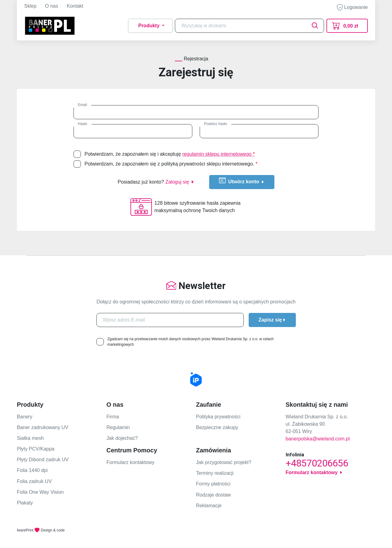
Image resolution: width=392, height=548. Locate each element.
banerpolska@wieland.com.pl (318, 439)
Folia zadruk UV (34, 481)
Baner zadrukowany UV (43, 427)
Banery (25, 417)
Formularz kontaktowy (131, 462)
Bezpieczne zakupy (217, 427)
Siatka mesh (30, 438)
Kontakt (75, 6)
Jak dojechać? (122, 438)
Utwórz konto (242, 181)
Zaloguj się (180, 182)
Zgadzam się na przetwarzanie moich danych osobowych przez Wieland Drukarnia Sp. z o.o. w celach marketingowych (191, 342)
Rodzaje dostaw (213, 495)
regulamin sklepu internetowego (219, 154)
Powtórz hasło (215, 124)
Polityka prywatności (218, 417)
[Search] (249, 26)
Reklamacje (209, 506)
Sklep (30, 6)
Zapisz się (272, 320)
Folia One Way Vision (40, 492)
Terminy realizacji (215, 473)
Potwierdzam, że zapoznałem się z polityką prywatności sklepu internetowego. (171, 164)
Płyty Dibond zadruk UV (43, 460)
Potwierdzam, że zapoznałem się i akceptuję (170, 154)
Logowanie (352, 8)
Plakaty (25, 503)
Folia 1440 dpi (32, 470)
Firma (113, 417)
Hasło (83, 124)
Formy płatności (213, 484)
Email (82, 105)
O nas (52, 6)
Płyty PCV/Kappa (36, 449)
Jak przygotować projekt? (224, 462)
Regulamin (118, 427)
